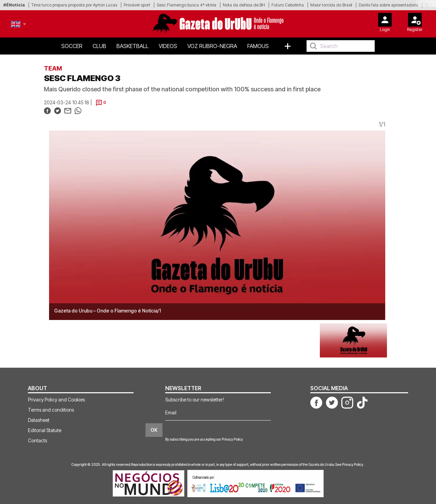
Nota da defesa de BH (244, 5)
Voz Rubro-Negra (212, 46)
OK (154, 430)
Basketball (133, 46)
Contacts (37, 440)
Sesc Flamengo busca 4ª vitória (186, 5)
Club (99, 46)
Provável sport (137, 5)
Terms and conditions (51, 410)
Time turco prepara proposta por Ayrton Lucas (74, 5)
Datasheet (39, 420)
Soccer (72, 46)
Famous (258, 46)
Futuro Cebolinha (288, 5)
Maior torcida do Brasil (331, 5)
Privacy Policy (232, 439)
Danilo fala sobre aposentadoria (388, 5)
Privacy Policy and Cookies (56, 400)
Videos (168, 46)
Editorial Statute (45, 430)
